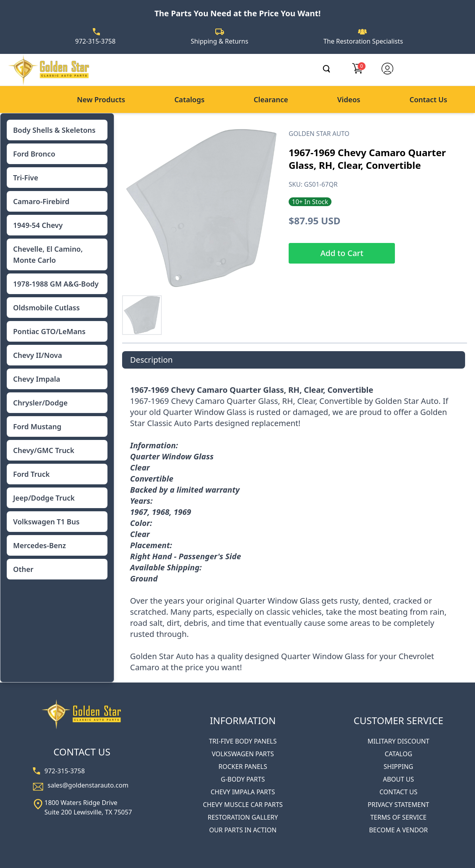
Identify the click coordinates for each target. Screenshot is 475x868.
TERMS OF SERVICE (398, 817)
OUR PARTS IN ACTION (243, 830)
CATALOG (398, 754)
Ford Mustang (37, 426)
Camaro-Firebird (41, 201)
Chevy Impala (37, 379)
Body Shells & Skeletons (54, 130)
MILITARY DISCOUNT (398, 741)
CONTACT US (398, 792)
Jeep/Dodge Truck (44, 498)
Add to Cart (342, 253)
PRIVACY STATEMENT (398, 805)
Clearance (271, 99)
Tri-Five (26, 178)
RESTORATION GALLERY (243, 817)
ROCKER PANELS (243, 767)
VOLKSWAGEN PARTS (243, 754)
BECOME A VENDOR (398, 830)
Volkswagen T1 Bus (46, 522)
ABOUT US (398, 779)
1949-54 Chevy (38, 225)
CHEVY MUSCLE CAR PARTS (243, 805)
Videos (349, 99)
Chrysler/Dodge (40, 403)
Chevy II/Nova (37, 355)
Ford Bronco (34, 154)
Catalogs (190, 99)
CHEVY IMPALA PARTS (243, 792)
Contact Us (428, 99)
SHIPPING (399, 767)
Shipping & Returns (219, 41)
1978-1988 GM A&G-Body (56, 284)
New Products (101, 99)
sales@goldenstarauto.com (88, 785)
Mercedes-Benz (39, 545)
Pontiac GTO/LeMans (49, 331)
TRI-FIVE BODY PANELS (243, 741)
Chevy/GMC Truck (44, 450)
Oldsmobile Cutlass (46, 308)
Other (23, 569)
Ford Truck (31, 474)
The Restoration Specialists (363, 41)
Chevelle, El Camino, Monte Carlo (48, 254)
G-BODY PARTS (243, 779)
